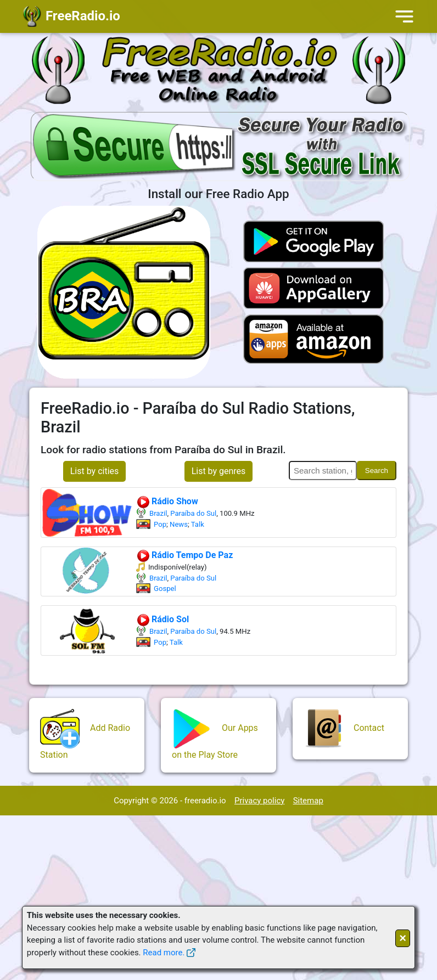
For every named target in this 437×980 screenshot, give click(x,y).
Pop (160, 524)
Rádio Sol (163, 619)
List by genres (219, 471)
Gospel (165, 588)
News (179, 524)
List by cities (95, 471)
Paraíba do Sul (193, 513)
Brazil (158, 513)
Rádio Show (167, 501)
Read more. (164, 953)
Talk (198, 524)
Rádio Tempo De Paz (184, 555)
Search (377, 471)
